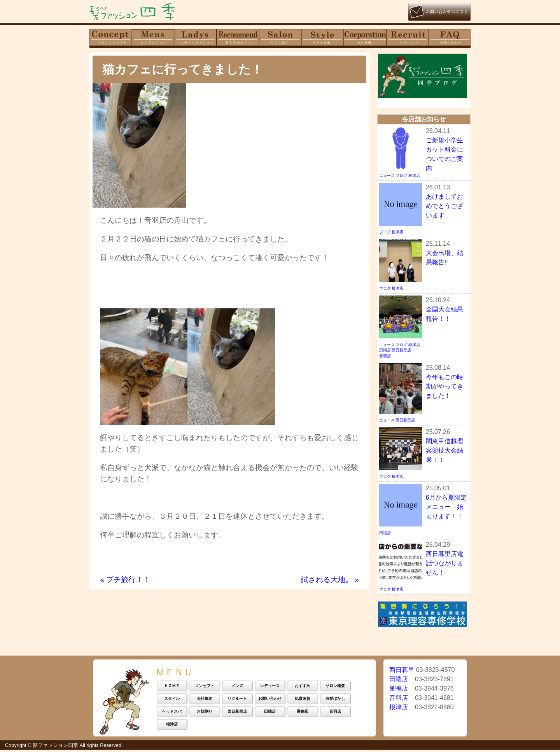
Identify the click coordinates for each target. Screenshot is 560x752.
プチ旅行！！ (125, 580)
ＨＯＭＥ (172, 688)
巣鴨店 (303, 713)
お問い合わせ (270, 700)
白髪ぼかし (335, 700)
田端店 (385, 352)
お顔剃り (205, 713)
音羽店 (385, 357)
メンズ (237, 688)
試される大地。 (330, 580)
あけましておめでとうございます (444, 207)
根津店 (414, 177)
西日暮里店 (401, 352)
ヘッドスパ (172, 713)
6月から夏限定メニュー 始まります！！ (446, 508)
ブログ (401, 177)
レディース (270, 688)
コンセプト (205, 688)
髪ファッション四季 (55, 747)
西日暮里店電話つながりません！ (444, 564)
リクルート (237, 700)
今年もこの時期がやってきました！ (444, 387)
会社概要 (205, 700)
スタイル (172, 700)
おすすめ (303, 688)
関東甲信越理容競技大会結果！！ (444, 452)
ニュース (387, 177)
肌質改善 (303, 700)
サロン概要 (335, 688)
